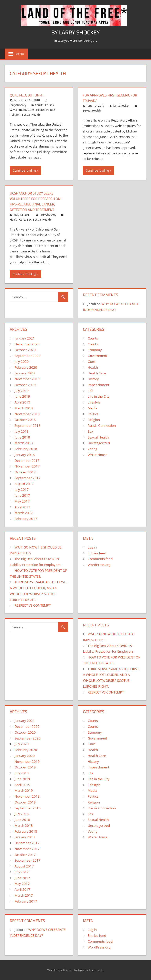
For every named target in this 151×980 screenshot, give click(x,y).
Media (92, 408)
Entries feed (97, 553)
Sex (29, 219)
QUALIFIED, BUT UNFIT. (29, 95)
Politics (51, 110)
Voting (92, 449)
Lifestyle (94, 402)
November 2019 (27, 379)
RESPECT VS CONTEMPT (33, 605)
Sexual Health (31, 115)
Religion (15, 115)
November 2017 (27, 466)
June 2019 (22, 396)
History (93, 379)
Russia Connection (102, 426)
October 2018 (25, 420)
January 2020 (25, 373)
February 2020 (26, 367)
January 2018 (25, 455)
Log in (92, 547)
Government (18, 110)
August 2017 (24, 484)
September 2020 (27, 356)
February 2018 (26, 449)
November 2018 (27, 414)
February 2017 (26, 519)
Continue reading (24, 170)
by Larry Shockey (76, 32)
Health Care (18, 219)
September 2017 (27, 478)
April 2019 (22, 402)
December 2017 (27, 461)
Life (91, 391)
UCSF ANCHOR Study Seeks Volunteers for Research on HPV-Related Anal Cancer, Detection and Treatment (38, 201)
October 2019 (25, 385)
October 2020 (25, 350)
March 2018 (24, 443)
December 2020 (27, 344)
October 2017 (25, 472)
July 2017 (22, 490)
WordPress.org (99, 565)
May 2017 (22, 501)
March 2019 (24, 408)
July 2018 (22, 431)
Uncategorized (99, 443)
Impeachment (98, 385)
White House (98, 455)
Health (40, 110)
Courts (39, 105)
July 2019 (22, 391)
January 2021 (25, 338)
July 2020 (22, 362)
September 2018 (27, 426)
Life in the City (99, 396)
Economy (95, 350)
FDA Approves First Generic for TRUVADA (109, 98)
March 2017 (24, 513)
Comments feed (100, 559)
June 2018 (22, 437)
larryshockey (18, 105)
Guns (31, 110)
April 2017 (22, 507)
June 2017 (22, 495)
